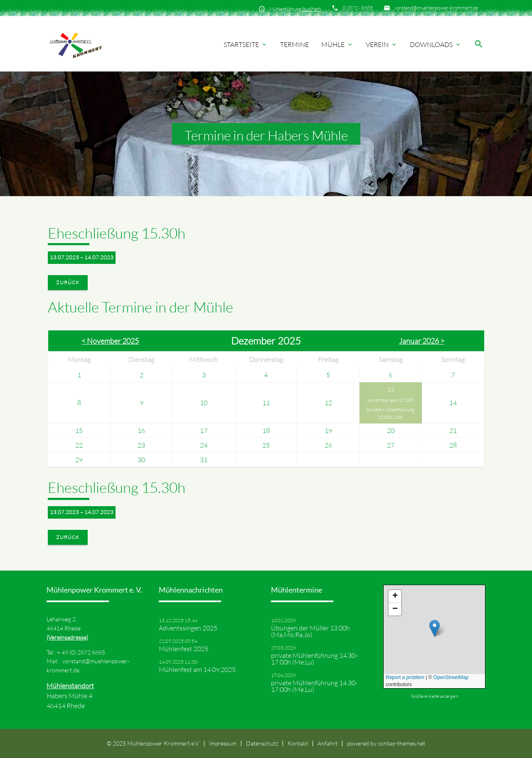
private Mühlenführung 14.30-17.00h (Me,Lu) (314, 659)
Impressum (223, 743)
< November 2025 (110, 341)
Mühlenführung (295, 9)
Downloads (436, 44)
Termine (294, 44)
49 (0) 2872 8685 (83, 652)
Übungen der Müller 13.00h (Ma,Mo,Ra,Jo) (310, 631)
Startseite (246, 44)
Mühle (337, 44)
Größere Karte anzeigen (435, 696)
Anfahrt (328, 743)
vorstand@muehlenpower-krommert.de (436, 8)
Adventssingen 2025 (188, 628)
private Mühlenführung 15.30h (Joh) (390, 413)
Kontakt (298, 743)
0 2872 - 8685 (358, 8)
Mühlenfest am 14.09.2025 (197, 669)
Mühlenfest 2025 (183, 649)
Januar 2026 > (422, 341)
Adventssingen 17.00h (391, 400)
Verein (382, 44)
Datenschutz (262, 743)
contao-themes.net (401, 743)
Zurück (68, 282)
